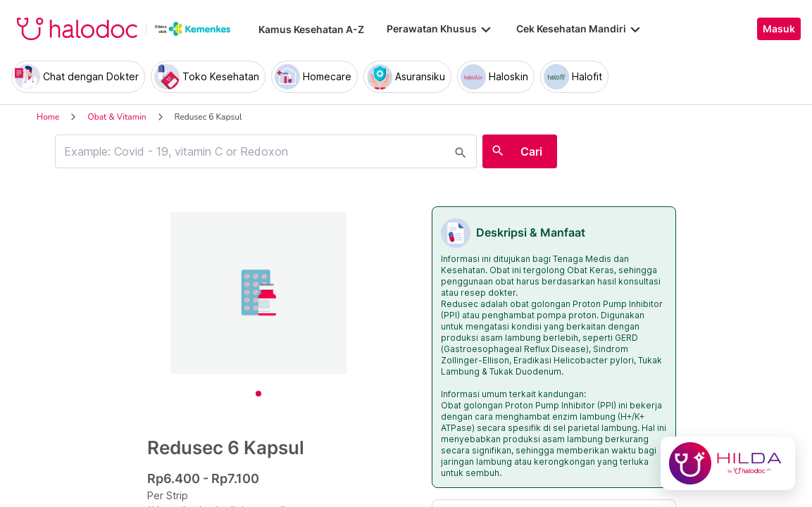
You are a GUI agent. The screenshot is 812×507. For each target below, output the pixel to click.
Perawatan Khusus (440, 29)
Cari (531, 151)
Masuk (779, 29)
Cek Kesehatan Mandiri (580, 29)
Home (48, 117)
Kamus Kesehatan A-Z (311, 29)
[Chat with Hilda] (728, 463)
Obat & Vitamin (117, 117)
